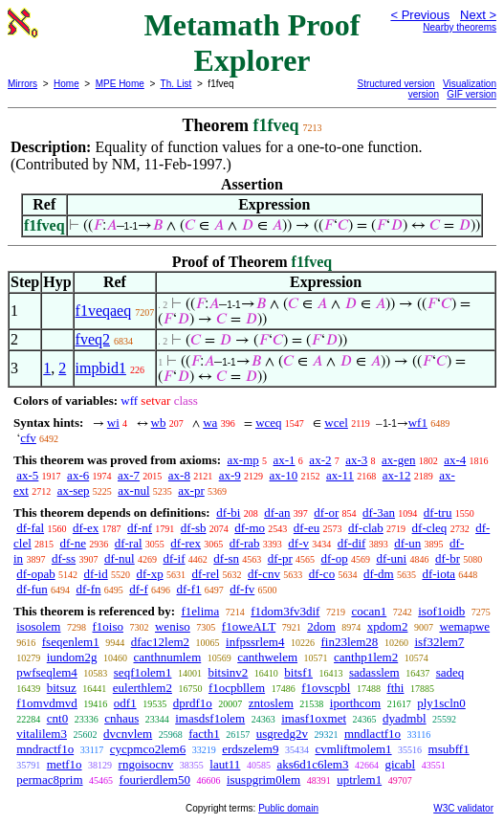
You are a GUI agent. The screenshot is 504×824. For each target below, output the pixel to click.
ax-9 (230, 475)
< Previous (420, 15)
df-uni (391, 558)
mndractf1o (45, 749)
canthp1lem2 (366, 657)
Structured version (396, 84)
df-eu (307, 528)
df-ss (64, 558)
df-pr (280, 558)
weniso (173, 626)
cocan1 (369, 611)
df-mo (250, 528)
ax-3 (356, 460)
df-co (322, 574)
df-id (95, 574)
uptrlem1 (359, 779)
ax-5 (27, 475)
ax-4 (455, 460)
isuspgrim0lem (263, 779)
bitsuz (62, 688)
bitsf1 (298, 672)
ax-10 (284, 475)
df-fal (30, 528)
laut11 (225, 764)
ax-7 (129, 475)
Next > (478, 15)
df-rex (186, 543)
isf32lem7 (439, 642)
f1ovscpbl (326, 688)
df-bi (228, 512)
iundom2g (72, 657)
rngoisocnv (146, 764)
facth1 (204, 734)
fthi (395, 688)
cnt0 (57, 718)
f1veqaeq (104, 311)
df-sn (226, 558)
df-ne (73, 543)
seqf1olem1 (143, 672)
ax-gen (398, 460)
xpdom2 (388, 626)
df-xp (149, 574)
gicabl (400, 764)
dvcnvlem (128, 734)
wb (159, 423)
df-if (174, 558)
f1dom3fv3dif (285, 611)
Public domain (288, 808)
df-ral (129, 543)
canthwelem (267, 657)
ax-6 (78, 475)
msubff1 (449, 749)
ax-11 (340, 475)
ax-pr (191, 490)
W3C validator (463, 808)
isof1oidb (441, 611)
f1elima (200, 611)
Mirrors (22, 84)
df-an (277, 512)
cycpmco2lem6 (148, 749)
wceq (268, 423)
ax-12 (397, 475)
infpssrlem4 (255, 642)
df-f (139, 589)
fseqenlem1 (71, 642)
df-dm (379, 574)
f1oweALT (249, 626)
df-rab (245, 543)
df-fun (32, 589)
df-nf (140, 528)
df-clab (366, 528)
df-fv (242, 589)
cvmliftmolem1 (353, 749)
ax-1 (285, 460)
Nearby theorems (460, 27)
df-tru (438, 512)
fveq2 (93, 339)
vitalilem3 (42, 734)
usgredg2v (282, 734)
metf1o (65, 764)
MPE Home (120, 84)
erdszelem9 (250, 749)
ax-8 (179, 475)
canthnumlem (167, 657)
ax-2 (320, 460)
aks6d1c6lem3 (312, 764)
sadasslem (374, 672)
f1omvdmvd (47, 703)
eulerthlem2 (142, 688)
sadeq (450, 672)
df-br (448, 558)
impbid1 (101, 368)
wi (113, 423)
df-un (407, 543)
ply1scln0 (441, 703)
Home (66, 84)
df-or (326, 512)
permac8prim (49, 779)
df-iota (438, 574)
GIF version (471, 94)
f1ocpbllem (237, 688)
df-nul (120, 558)
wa (210, 423)
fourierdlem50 (155, 779)
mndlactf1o (373, 734)
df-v (298, 543)
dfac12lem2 (160, 642)
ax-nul (133, 490)
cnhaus (121, 718)
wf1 (418, 423)
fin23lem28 (349, 642)
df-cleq (430, 528)
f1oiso (108, 626)
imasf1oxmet (314, 718)
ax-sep (74, 490)
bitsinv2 (228, 672)
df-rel (205, 574)
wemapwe (464, 626)
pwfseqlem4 (47, 672)
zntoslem (271, 703)
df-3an (379, 512)
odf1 (125, 703)
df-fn (89, 589)
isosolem (38, 626)
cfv (28, 438)
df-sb (194, 528)
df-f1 (189, 589)
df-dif (352, 543)
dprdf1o (193, 703)
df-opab (35, 574)
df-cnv (264, 574)
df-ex (86, 528)
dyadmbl (405, 718)
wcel (336, 423)
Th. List (176, 84)
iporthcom (355, 703)
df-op (335, 558)
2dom (321, 626)
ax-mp (243, 460)
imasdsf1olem (210, 718)
